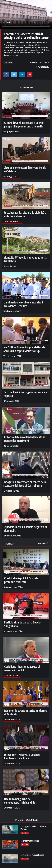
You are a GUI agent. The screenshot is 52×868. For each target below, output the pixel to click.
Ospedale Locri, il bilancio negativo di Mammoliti (25, 529)
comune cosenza (42, 67)
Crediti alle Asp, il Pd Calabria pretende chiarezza (21, 580)
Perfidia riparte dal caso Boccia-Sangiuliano (23, 624)
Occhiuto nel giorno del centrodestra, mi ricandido (20, 801)
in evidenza (44, 62)
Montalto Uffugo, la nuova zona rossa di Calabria (25, 259)
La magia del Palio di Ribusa (32, 855)
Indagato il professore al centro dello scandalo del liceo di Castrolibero (25, 484)
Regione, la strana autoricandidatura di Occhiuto (26, 712)
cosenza (33, 62)
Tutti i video (43, 543)
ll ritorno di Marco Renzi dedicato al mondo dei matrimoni (24, 439)
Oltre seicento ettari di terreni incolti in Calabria (25, 169)
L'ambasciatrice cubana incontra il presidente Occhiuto (23, 304)
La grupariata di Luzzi (30, 841)
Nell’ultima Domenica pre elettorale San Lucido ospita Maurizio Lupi (24, 349)
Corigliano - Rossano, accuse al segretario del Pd (22, 668)
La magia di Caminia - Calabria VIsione (33, 828)
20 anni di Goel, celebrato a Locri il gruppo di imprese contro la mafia (24, 124)
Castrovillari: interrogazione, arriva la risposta (26, 394)
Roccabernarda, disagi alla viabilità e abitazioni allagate (25, 214)
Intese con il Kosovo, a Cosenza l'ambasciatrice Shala (22, 756)
